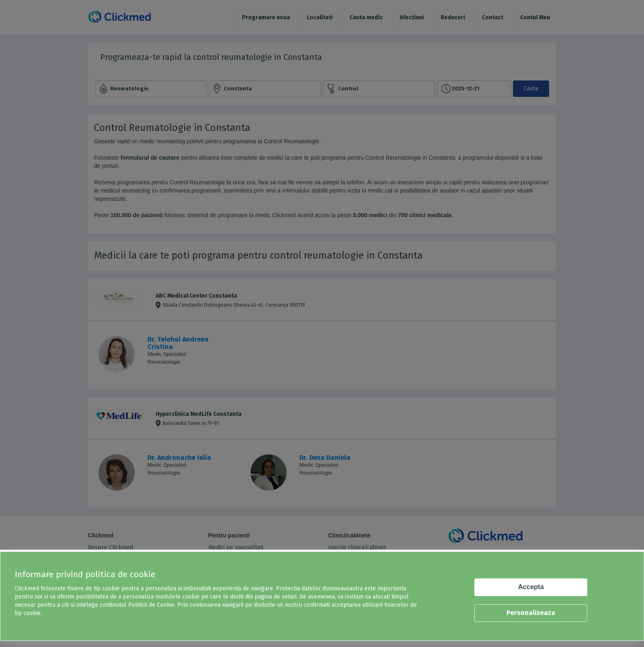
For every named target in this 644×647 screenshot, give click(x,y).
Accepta (531, 587)
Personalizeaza (531, 613)
